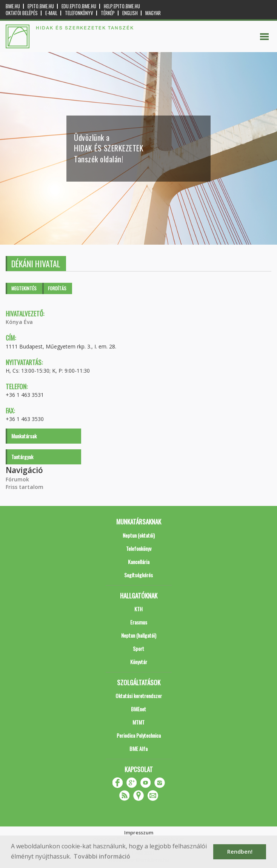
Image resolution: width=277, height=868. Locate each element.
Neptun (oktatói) (139, 535)
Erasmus (139, 622)
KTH (138, 609)
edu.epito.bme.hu (79, 6)
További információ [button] (102, 856)
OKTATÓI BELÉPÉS (22, 13)
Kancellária (139, 562)
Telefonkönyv (79, 13)
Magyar (153, 13)
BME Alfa (138, 749)
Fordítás (57, 288)
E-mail (51, 13)
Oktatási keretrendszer (139, 696)
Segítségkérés (138, 575)
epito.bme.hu (41, 6)
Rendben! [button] (240, 852)
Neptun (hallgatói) (139, 635)
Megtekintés (24, 288)
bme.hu (13, 6)
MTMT (138, 722)
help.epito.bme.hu (122, 6)
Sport (138, 648)
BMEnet (138, 709)
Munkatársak (24, 436)
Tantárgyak (22, 457)
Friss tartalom (25, 487)
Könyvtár (139, 662)
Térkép (108, 13)
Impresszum (139, 833)
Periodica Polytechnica (139, 735)
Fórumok (17, 479)
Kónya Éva (19, 322)
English (130, 13)
